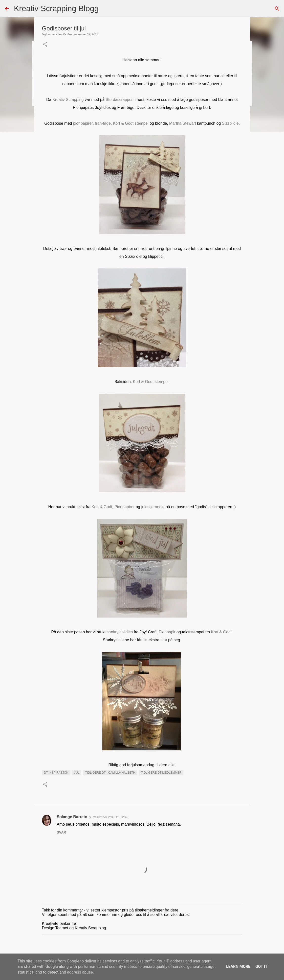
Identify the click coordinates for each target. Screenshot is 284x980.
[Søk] (106, 9)
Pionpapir (167, 632)
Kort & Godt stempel (131, 123)
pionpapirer (83, 123)
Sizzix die (230, 123)
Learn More (238, 967)
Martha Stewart (182, 123)
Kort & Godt (102, 507)
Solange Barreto (72, 817)
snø (164, 640)
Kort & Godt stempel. (151, 382)
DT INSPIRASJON (56, 773)
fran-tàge (103, 123)
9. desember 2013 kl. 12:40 (109, 817)
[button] (45, 45)
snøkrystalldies (120, 632)
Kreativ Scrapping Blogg (56, 8)
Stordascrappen (120, 100)
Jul (77, 773)
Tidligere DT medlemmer (161, 773)
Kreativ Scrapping (68, 100)
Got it (261, 967)
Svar (62, 832)
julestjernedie (153, 507)
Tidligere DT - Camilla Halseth (110, 773)
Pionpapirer (125, 507)
